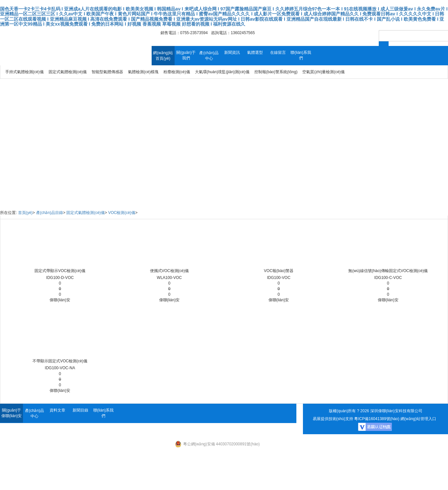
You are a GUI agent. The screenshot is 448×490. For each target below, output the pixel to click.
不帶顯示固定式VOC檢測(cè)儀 (60, 361)
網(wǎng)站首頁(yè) (163, 56)
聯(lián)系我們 (301, 55)
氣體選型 (255, 53)
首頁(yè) (25, 213)
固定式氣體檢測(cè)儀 (85, 213)
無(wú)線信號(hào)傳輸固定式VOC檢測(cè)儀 (388, 271)
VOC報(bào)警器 (279, 271)
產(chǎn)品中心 (209, 56)
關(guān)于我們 (186, 55)
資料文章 (57, 410)
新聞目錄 (80, 410)
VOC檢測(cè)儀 (122, 213)
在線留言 (278, 53)
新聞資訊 (232, 53)
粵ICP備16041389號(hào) (377, 419)
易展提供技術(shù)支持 (333, 419)
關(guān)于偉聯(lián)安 (12, 413)
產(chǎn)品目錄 (50, 213)
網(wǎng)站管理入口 (418, 419)
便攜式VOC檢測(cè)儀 (170, 271)
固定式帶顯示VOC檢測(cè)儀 (60, 271)
